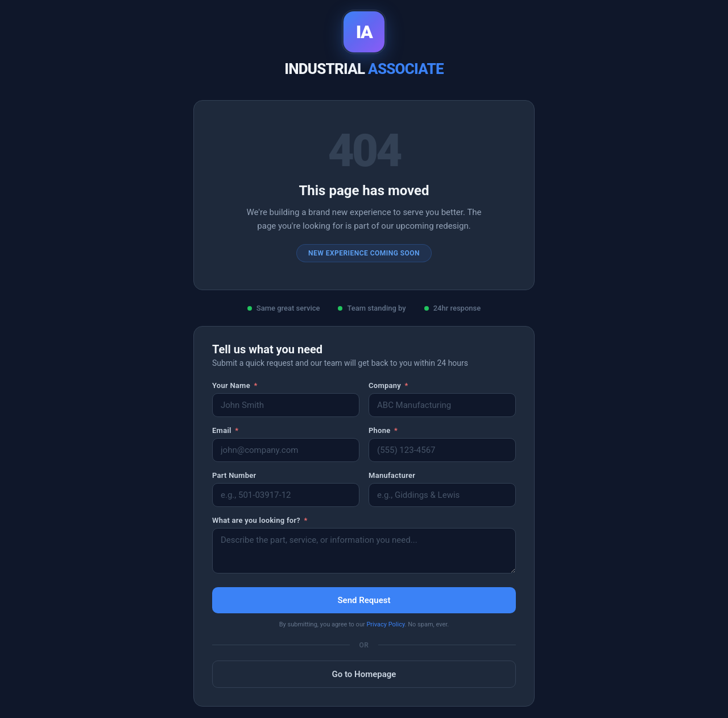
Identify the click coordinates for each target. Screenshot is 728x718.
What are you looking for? (260, 520)
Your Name (235, 385)
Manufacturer (392, 475)
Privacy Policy (385, 624)
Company (388, 385)
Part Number (234, 475)
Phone (383, 430)
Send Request (364, 600)
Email (225, 430)
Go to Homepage (364, 674)
